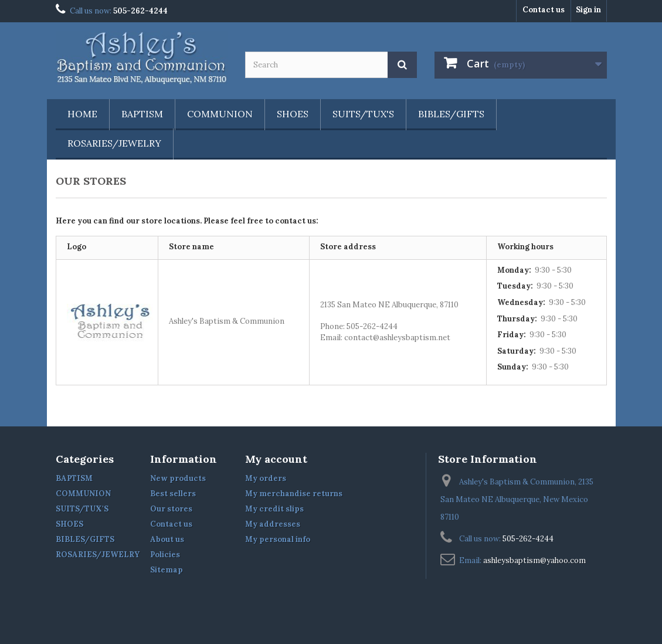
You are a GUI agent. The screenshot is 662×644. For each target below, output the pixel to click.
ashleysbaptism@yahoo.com (534, 560)
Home (82, 114)
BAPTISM (142, 114)
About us (167, 539)
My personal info (278, 539)
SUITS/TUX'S (363, 114)
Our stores (171, 509)
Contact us (544, 10)
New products (178, 478)
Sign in (588, 10)
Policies (165, 555)
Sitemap (167, 570)
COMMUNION (220, 114)
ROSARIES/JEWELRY (114, 143)
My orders (266, 478)
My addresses (273, 524)
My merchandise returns (294, 494)
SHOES (293, 114)
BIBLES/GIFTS (451, 114)
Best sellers (173, 494)
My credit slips (274, 509)
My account (276, 459)
